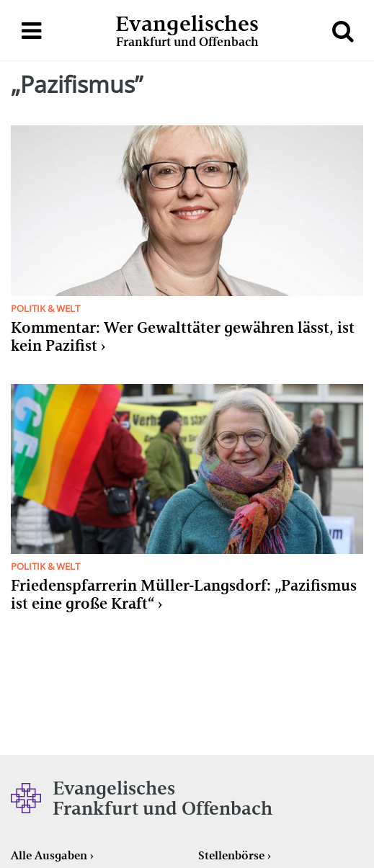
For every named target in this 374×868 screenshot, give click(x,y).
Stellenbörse (231, 855)
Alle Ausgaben (49, 855)
